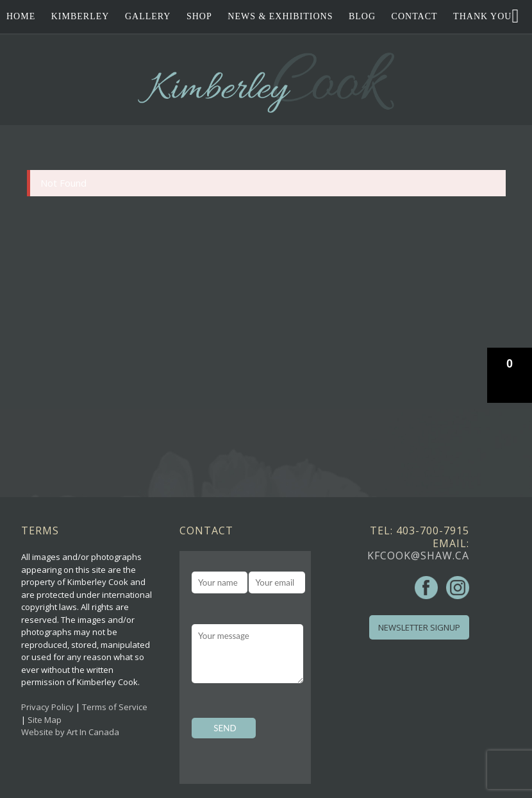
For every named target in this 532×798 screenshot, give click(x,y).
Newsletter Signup (419, 627)
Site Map (45, 720)
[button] (510, 375)
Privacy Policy (47, 707)
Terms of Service (115, 707)
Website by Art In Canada (70, 732)
